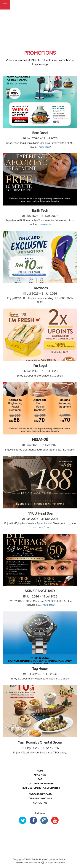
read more (45, 147)
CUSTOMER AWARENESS (40, 784)
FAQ (40, 779)
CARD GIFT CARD (40, 794)
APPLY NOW (40, 775)
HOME (40, 771)
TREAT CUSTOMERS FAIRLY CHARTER (40, 788)
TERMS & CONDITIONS (40, 799)
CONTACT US (40, 803)
